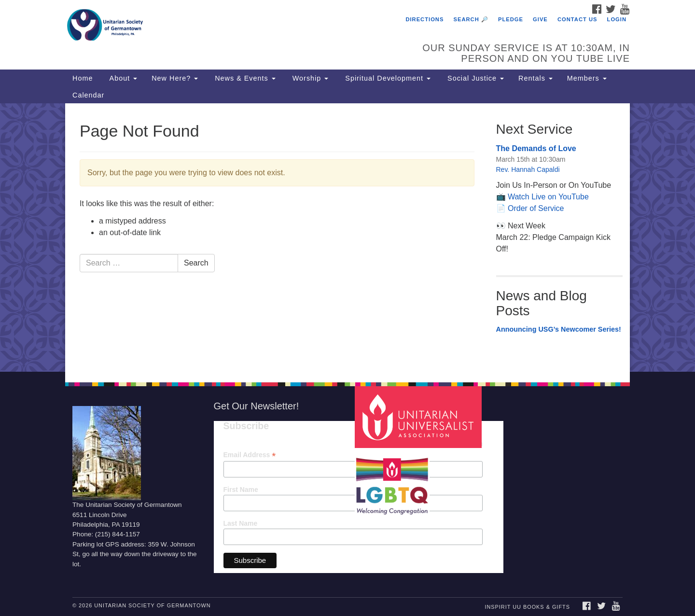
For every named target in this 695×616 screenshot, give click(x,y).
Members (587, 78)
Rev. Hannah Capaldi (528, 169)
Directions (424, 19)
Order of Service (536, 208)
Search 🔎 (471, 19)
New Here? (175, 78)
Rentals (535, 78)
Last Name (241, 523)
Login (617, 19)
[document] (347, 238)
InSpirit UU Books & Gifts (527, 607)
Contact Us (577, 19)
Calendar (88, 95)
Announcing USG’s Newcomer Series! (559, 329)
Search (196, 263)
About (122, 78)
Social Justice (474, 78)
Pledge (511, 19)
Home (83, 78)
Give (540, 19)
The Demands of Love (536, 148)
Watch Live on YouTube (548, 197)
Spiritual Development (387, 78)
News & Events (244, 78)
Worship (309, 78)
